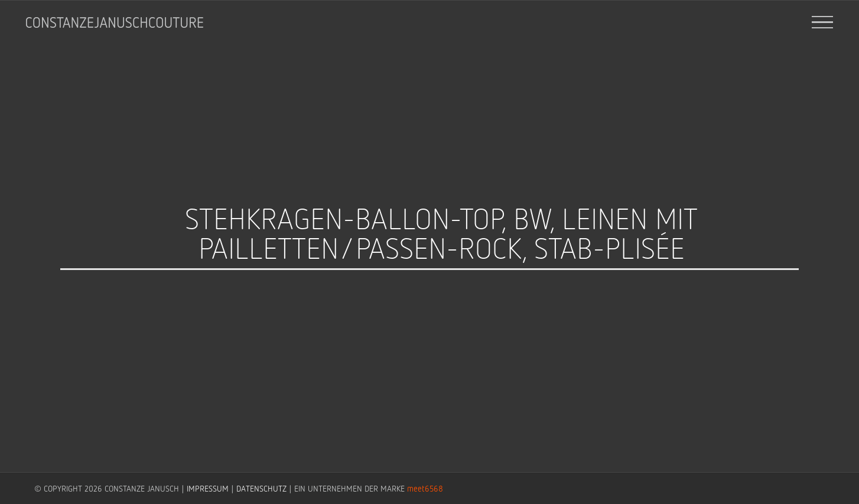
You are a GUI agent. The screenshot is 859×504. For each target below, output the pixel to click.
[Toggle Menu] (823, 22)
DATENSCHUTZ (261, 488)
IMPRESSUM (208, 488)
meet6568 (425, 488)
